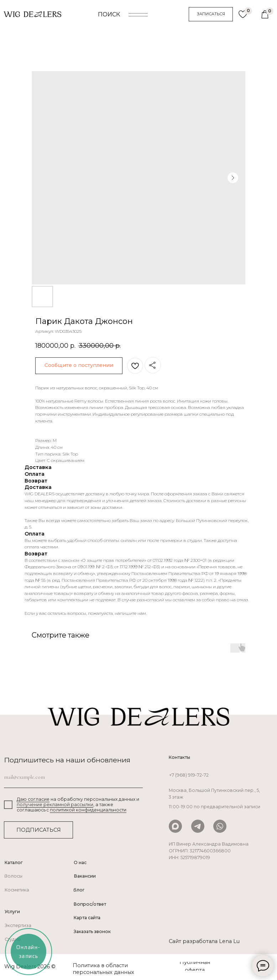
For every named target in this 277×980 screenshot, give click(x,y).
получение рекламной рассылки (55, 805)
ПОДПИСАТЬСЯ (39, 830)
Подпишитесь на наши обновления (67, 760)
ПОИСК (109, 14)
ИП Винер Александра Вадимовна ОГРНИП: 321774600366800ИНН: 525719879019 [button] (209, 851)
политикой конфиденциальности (88, 810)
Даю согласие (33, 799)
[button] (211, 14)
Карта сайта (87, 918)
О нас (80, 862)
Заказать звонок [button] (92, 931)
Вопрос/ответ (90, 904)
